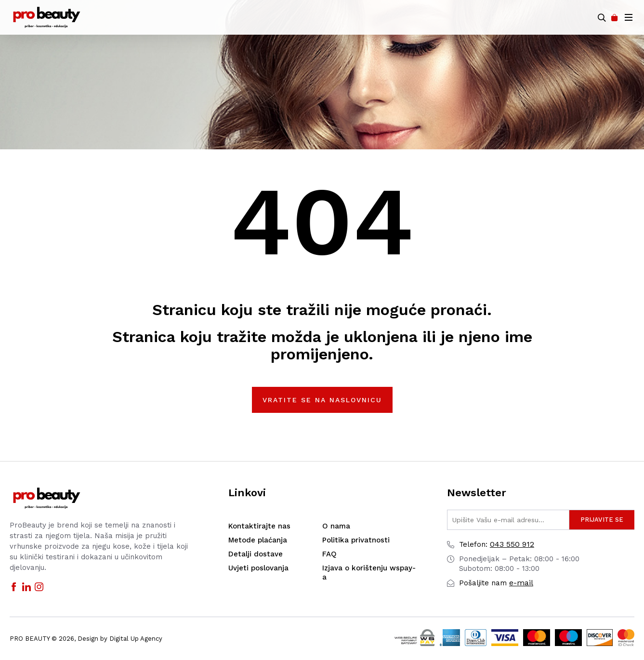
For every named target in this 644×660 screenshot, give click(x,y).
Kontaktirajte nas (259, 526)
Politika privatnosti (356, 540)
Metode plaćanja (258, 540)
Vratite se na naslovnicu (322, 400)
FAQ (329, 554)
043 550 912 (497, 544)
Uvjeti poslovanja (258, 568)
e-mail (496, 583)
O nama (336, 526)
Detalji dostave (256, 554)
